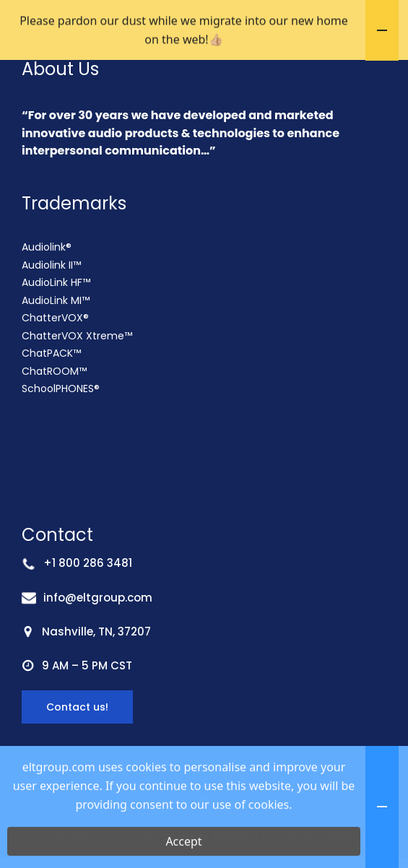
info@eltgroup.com (98, 648)
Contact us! (77, 758)
